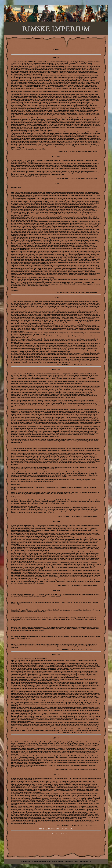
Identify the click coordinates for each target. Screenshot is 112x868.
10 (67, 834)
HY (90, 861)
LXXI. (45, 829)
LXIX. (53, 829)
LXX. (49, 829)
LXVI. (67, 829)
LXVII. (63, 829)
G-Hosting (75, 861)
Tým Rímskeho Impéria (38, 861)
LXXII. (41, 829)
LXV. (71, 829)
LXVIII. (58, 829)
